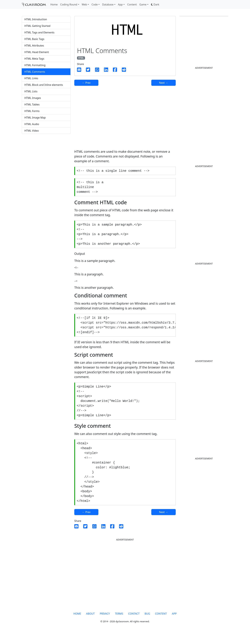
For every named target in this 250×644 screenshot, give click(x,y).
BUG (147, 624)
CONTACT (134, 624)
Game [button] (143, 4)
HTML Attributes (34, 46)
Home (54, 4)
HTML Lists (31, 91)
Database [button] (108, 4)
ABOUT (90, 624)
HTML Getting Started (37, 26)
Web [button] (84, 4)
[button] (155, 4)
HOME (77, 624)
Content (132, 4)
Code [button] (95, 4)
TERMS (119, 624)
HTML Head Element (37, 52)
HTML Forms (32, 111)
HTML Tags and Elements (39, 32)
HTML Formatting (35, 65)
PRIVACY (105, 624)
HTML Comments (35, 72)
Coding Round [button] (69, 4)
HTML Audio (32, 124)
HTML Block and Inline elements (44, 85)
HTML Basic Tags (34, 39)
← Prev (86, 83)
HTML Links (31, 78)
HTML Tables (32, 104)
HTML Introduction (36, 19)
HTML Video (32, 131)
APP (174, 624)
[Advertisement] (46, 162)
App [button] (120, 4)
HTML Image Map (35, 118)
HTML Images (33, 98)
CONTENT (161, 624)
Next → (164, 83)
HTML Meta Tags (34, 59)
